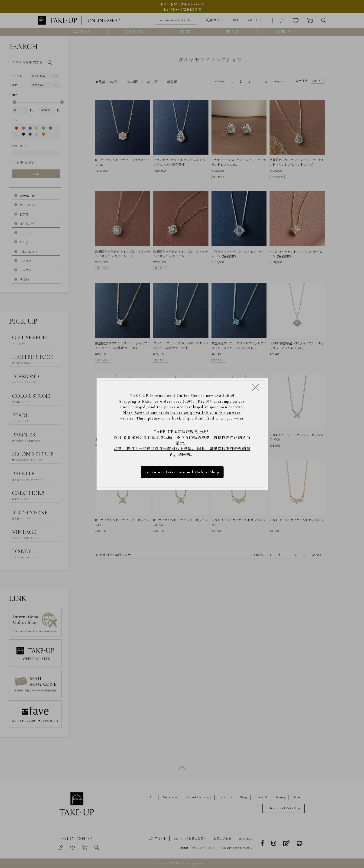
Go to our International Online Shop (182, 472)
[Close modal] (255, 387)
